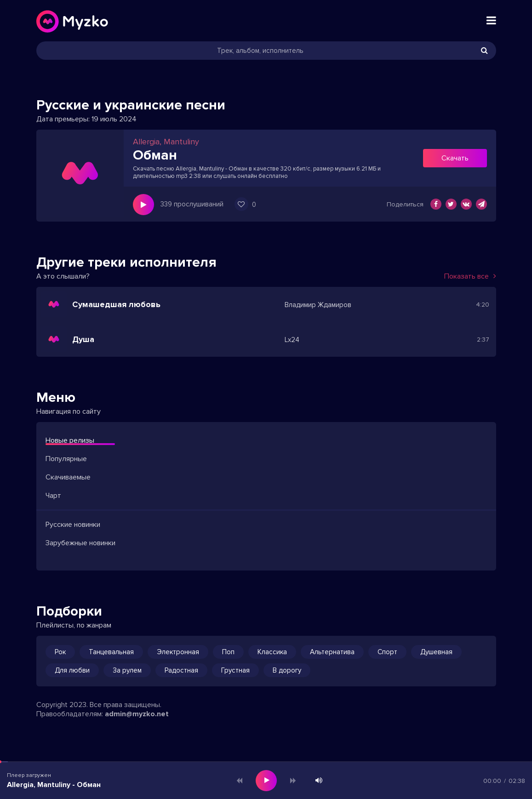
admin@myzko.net (137, 714)
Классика (272, 652)
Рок (60, 652)
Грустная (235, 670)
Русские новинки (73, 525)
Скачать (455, 158)
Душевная (436, 652)
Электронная (178, 652)
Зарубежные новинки (80, 543)
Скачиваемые (68, 477)
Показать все (470, 276)
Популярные (66, 459)
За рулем (127, 670)
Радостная (181, 670)
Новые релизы (70, 440)
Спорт (387, 652)
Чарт (53, 496)
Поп (228, 652)
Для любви (72, 670)
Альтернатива (332, 652)
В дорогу (287, 670)
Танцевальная (111, 652)
